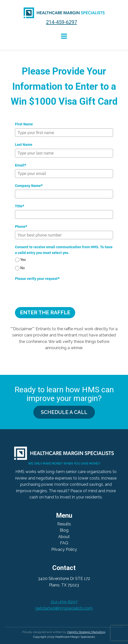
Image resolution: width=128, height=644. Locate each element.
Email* (21, 165)
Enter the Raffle (45, 312)
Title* (20, 206)
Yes (23, 260)
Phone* (21, 227)
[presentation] (53, 292)
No (23, 268)
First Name (24, 124)
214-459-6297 (62, 22)
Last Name (24, 145)
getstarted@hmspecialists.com (64, 608)
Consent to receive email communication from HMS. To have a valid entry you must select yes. (64, 250)
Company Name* (29, 186)
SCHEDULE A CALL (64, 412)
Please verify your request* (37, 279)
